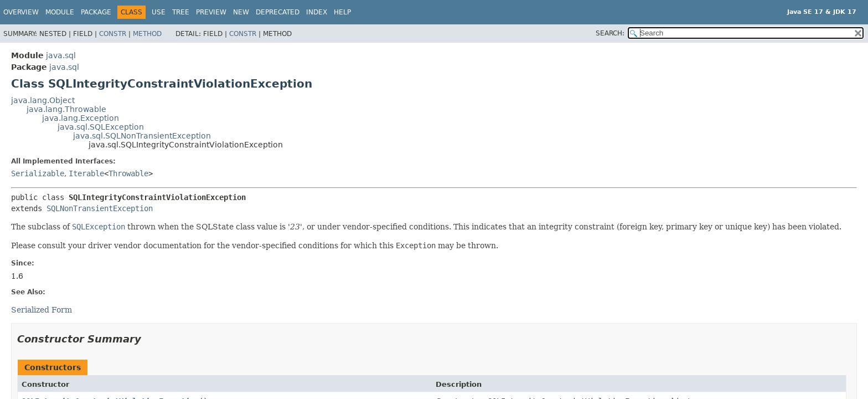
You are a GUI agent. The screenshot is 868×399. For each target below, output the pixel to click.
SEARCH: (610, 33)
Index (317, 12)
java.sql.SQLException (101, 127)
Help (342, 12)
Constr (113, 34)
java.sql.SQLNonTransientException (142, 136)
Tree (181, 12)
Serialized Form (42, 310)
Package (96, 12)
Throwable (128, 173)
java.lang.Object (43, 100)
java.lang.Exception (81, 118)
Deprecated (278, 12)
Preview (211, 12)
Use (159, 12)
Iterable (86, 173)
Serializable (38, 173)
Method (147, 34)
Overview (21, 12)
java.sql (61, 55)
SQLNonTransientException (100, 208)
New (241, 12)
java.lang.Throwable (66, 109)
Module (60, 12)
